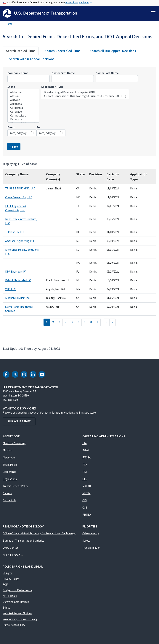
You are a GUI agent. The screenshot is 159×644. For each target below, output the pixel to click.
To (38, 127)
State (11, 87)
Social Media (10, 465)
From (11, 127)
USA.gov (8, 573)
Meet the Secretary (14, 443)
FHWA (86, 450)
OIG (85, 500)
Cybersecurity (91, 534)
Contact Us (9, 500)
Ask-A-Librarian (13, 555)
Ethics (6, 608)
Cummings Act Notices (16, 602)
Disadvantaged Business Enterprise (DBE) (85, 92)
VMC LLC (10, 289)
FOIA (6, 585)
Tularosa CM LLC (15, 232)
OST (85, 508)
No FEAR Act (10, 596)
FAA (85, 443)
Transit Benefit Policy (15, 486)
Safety (86, 541)
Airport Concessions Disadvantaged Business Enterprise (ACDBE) (85, 96)
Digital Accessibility (14, 625)
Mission (7, 450)
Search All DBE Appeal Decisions (113, 51)
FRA (85, 465)
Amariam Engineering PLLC (21, 241)
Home (9, 24)
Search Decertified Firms (62, 51)
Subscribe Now (19, 421)
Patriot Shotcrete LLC (18, 280)
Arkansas (23, 104)
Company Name (18, 73)
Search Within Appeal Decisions (32, 59)
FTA (85, 472)
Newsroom (9, 458)
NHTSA (86, 493)
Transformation (91, 548)
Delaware (23, 119)
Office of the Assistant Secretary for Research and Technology (39, 534)
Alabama (23, 92)
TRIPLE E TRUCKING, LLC (20, 189)
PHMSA (87, 515)
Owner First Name (63, 73)
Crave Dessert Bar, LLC (19, 197)
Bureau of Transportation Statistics (24, 541)
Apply (14, 147)
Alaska (23, 96)
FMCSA (86, 458)
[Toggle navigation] (153, 11)
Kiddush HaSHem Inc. (18, 298)
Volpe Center (10, 548)
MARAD (87, 486)
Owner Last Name (107, 73)
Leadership (9, 472)
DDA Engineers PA (16, 272)
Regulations (10, 479)
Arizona (23, 100)
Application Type (52, 87)
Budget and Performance (18, 590)
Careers (7, 493)
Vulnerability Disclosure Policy (20, 619)
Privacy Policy (11, 579)
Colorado (23, 112)
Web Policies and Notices (17, 613)
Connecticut (23, 115)
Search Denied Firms (21, 51)
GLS (85, 479)
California (23, 108)
